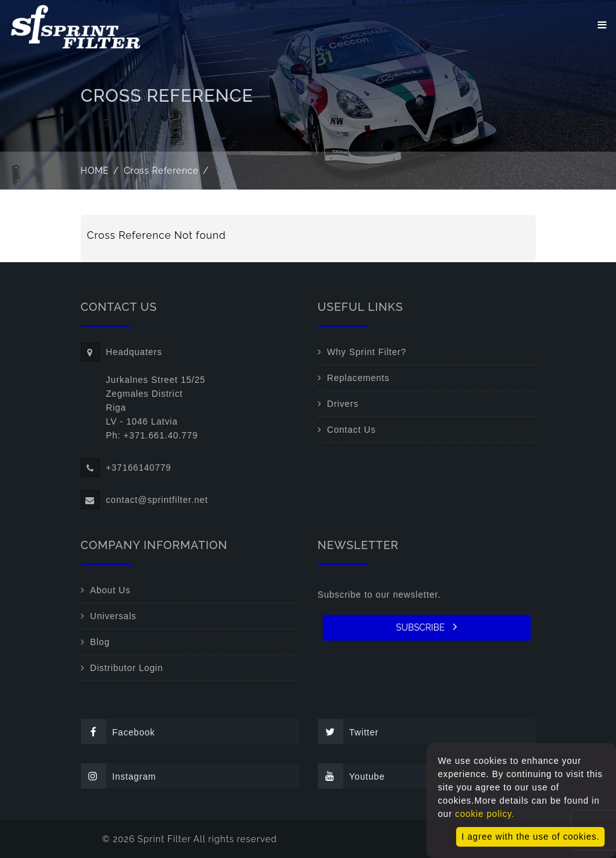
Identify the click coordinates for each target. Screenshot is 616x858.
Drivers (343, 404)
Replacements (359, 378)
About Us (111, 590)
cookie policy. (485, 814)
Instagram (118, 776)
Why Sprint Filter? (367, 352)
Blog (100, 642)
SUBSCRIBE (427, 627)
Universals (113, 616)
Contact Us (352, 430)
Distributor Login (127, 668)
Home (95, 171)
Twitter (348, 732)
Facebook (118, 732)
